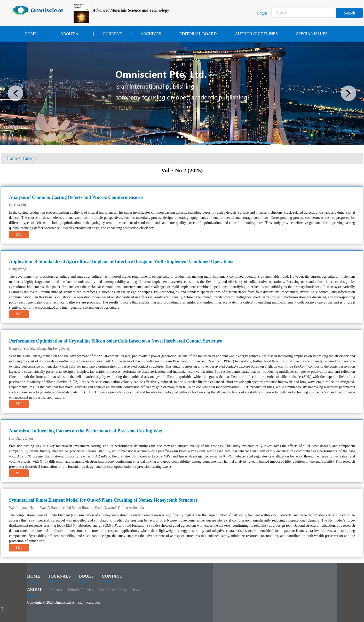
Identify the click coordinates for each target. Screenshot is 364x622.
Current (112, 34)
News (136, 590)
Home (31, 34)
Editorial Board (198, 34)
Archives (151, 34)
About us (57, 590)
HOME (34, 578)
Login (262, 13)
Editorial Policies (80, 590)
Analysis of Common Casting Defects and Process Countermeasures (76, 197)
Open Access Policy (112, 590)
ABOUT (34, 592)
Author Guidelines (256, 34)
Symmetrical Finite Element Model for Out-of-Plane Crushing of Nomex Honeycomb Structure (103, 500)
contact (112, 578)
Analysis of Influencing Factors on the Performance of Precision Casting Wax (86, 431)
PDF (19, 234)
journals (60, 578)
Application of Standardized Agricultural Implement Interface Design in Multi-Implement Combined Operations (121, 261)
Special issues (312, 34)
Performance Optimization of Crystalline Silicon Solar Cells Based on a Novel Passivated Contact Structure (116, 341)
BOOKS (86, 578)
